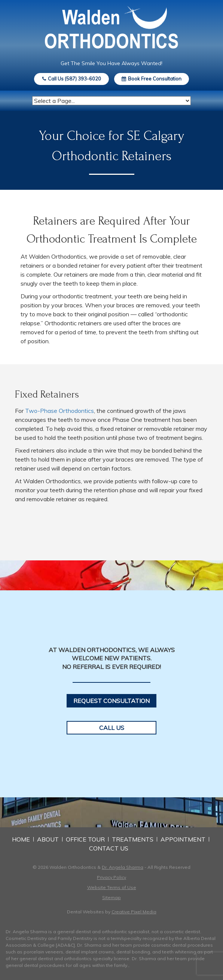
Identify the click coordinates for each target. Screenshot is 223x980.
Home (21, 839)
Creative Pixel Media (134, 912)
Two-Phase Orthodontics (59, 411)
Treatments (133, 839)
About (48, 839)
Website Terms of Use (112, 887)
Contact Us (109, 848)
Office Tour (85, 839)
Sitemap (111, 897)
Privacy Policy (111, 877)
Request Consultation (111, 701)
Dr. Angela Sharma (123, 867)
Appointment (183, 839)
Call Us (112, 728)
